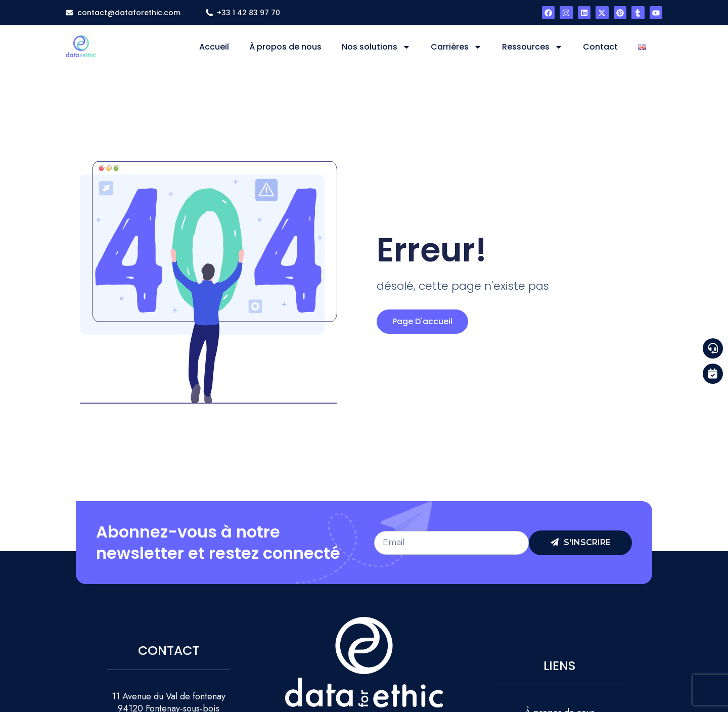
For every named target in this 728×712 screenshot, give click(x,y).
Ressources (532, 47)
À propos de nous (285, 47)
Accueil (214, 47)
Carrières (456, 47)
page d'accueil (422, 321)
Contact (600, 47)
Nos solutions (376, 47)
